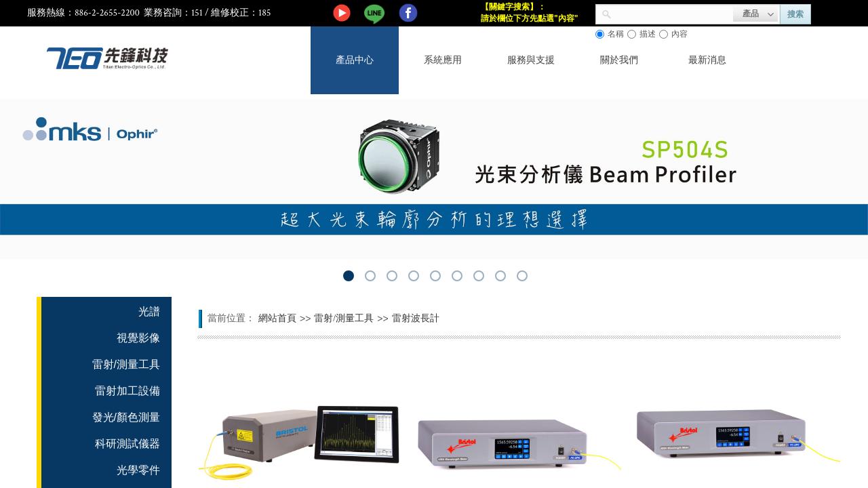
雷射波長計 (416, 318)
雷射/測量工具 (344, 318)
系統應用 (443, 60)
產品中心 (355, 60)
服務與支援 (531, 60)
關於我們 (619, 60)
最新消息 (707, 60)
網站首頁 (277, 318)
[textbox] (672, 13)
